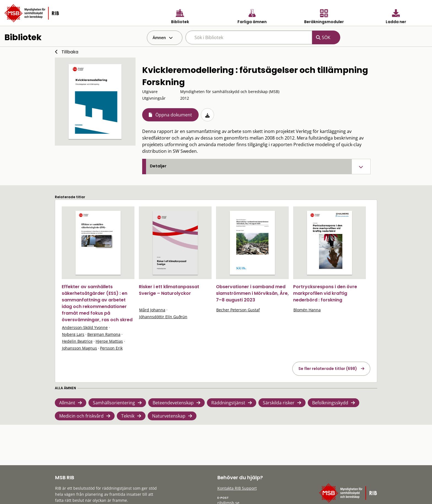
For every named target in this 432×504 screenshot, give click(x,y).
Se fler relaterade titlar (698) (328, 369)
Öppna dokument (174, 115)
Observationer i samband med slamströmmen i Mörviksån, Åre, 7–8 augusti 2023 (252, 293)
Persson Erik (111, 348)
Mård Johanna (152, 310)
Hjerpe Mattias (109, 341)
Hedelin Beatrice (77, 341)
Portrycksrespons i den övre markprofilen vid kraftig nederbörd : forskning (325, 293)
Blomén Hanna (307, 310)
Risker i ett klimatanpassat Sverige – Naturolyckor (169, 290)
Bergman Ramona (104, 334)
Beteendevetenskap (173, 403)
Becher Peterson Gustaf (238, 310)
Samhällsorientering (114, 403)
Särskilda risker (279, 403)
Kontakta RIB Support (237, 488)
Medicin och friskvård (81, 416)
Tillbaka (70, 52)
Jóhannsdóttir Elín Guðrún (163, 317)
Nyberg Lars (73, 334)
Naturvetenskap (169, 416)
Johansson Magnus (79, 348)
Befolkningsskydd (330, 403)
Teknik (128, 416)
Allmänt (67, 403)
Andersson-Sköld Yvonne (85, 327)
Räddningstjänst (228, 403)
